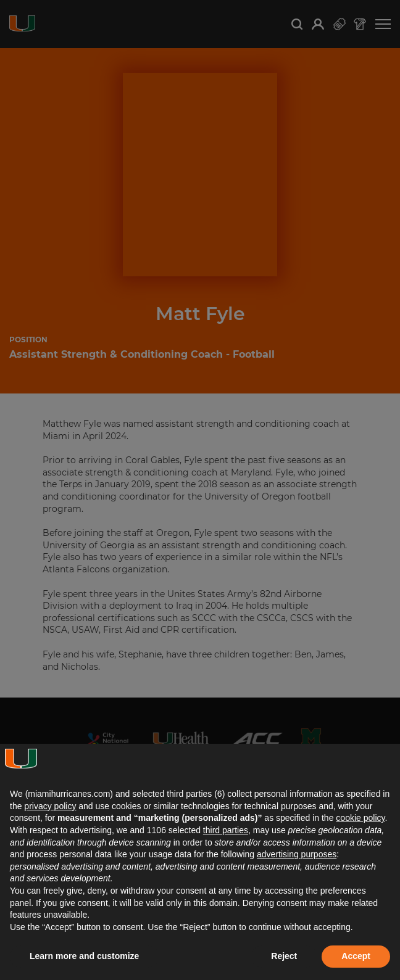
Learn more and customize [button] (84, 956)
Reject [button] (284, 956)
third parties (226, 830)
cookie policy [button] (360, 818)
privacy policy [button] (50, 806)
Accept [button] (356, 956)
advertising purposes (297, 854)
